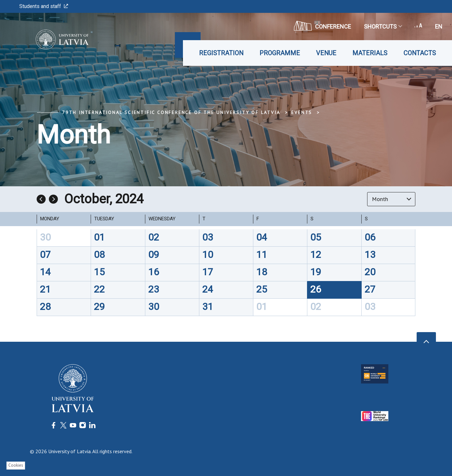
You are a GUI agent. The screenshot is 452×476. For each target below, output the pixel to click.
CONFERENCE (322, 26)
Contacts (420, 53)
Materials (370, 53)
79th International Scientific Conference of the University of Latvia (171, 112)
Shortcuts (383, 26)
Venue (326, 53)
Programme (280, 53)
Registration (221, 53)
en (439, 26)
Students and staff (44, 6)
